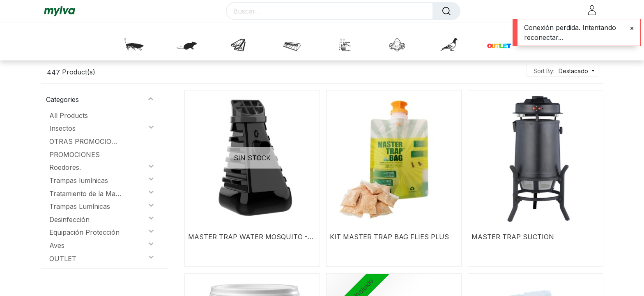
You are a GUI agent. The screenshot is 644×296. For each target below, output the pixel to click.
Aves (57, 245)
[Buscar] (446, 11)
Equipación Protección (84, 232)
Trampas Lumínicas (80, 206)
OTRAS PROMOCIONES (85, 141)
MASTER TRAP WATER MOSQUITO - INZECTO (248, 237)
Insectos (62, 128)
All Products (69, 116)
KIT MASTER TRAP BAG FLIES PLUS (389, 237)
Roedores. (65, 167)
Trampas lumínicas (79, 180)
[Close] (632, 28)
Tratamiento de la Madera (85, 194)
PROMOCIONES (75, 155)
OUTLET (63, 259)
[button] (576, 71)
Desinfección (69, 220)
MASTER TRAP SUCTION (513, 237)
